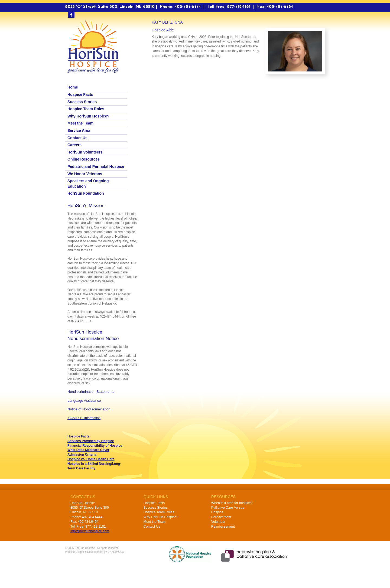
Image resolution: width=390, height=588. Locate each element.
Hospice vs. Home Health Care (91, 459)
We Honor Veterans (85, 174)
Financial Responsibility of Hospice (95, 446)
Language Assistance (84, 401)
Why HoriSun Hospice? (88, 116)
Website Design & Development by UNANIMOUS (95, 552)
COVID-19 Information (84, 418)
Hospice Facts (80, 94)
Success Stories (82, 102)
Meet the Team (80, 123)
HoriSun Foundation (86, 193)
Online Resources (84, 159)
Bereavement (221, 517)
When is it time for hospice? (232, 503)
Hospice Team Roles (86, 109)
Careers (74, 145)
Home (73, 87)
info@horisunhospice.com (90, 531)
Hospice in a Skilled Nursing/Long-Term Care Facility (94, 466)
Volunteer (218, 522)
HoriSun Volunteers (85, 152)
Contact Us (77, 138)
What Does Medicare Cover (88, 450)
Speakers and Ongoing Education (88, 184)
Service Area (79, 130)
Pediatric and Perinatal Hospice (96, 166)
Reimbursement (223, 527)
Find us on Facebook (71, 15)
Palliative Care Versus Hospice (228, 510)
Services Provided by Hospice (91, 441)
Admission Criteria (82, 455)
